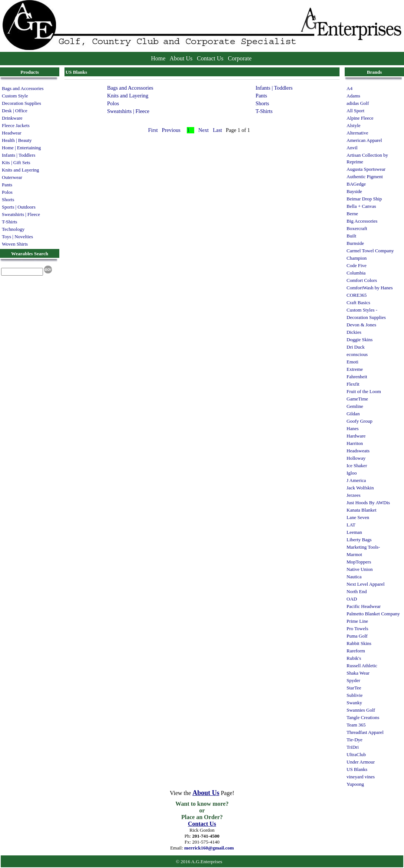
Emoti (352, 362)
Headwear (12, 133)
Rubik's (354, 658)
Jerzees (354, 495)
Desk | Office (15, 111)
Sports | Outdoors (19, 207)
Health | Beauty (17, 140)
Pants (7, 185)
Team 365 (356, 725)
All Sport (355, 111)
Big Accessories (362, 221)
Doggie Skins (360, 340)
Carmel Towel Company (370, 251)
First (153, 130)
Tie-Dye (355, 740)
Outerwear (12, 177)
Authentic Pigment (365, 177)
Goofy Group (360, 421)
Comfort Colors (362, 280)
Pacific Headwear (364, 606)
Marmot (354, 554)
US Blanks (357, 769)
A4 (350, 88)
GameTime (357, 399)
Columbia (356, 273)
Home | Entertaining (21, 148)
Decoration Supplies (21, 103)
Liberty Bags (359, 540)
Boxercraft (357, 228)
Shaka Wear (358, 673)
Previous (171, 130)
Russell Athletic (362, 666)
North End (357, 591)
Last (217, 130)
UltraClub (356, 754)
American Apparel (364, 140)
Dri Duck (356, 347)
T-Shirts (9, 222)
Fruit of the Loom (364, 391)
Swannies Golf (361, 710)
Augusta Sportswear (366, 169)
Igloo (352, 473)
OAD (352, 599)
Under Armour (361, 762)
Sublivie (355, 695)
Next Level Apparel (366, 584)
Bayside (354, 191)
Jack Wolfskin (360, 488)
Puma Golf (357, 636)
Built (351, 236)
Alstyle (354, 125)
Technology (13, 229)
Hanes (353, 428)
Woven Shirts (15, 244)
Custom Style (15, 96)
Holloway (356, 458)
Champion (357, 258)
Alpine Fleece (360, 118)
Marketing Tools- (363, 547)
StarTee (354, 688)
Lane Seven (358, 517)
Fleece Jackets (16, 125)
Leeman (354, 532)
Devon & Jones (361, 325)
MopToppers (359, 562)
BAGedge (356, 184)
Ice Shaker (357, 465)
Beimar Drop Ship (364, 199)
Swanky (354, 703)
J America (356, 480)
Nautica (354, 577)
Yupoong (355, 784)
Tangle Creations (363, 717)
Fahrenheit (357, 377)
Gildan (353, 414)
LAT (351, 525)
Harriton (355, 443)
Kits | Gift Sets (16, 162)
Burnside (355, 243)
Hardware (356, 436)
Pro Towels (357, 628)
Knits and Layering (20, 170)
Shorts (8, 199)
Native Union (360, 569)
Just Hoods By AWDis (368, 503)
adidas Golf (358, 103)
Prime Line (357, 621)
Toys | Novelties (17, 237)
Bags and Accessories (23, 88)
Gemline (355, 406)
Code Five (357, 265)
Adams (353, 96)
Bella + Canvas (361, 206)
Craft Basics (358, 302)
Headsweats (358, 451)
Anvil (352, 148)
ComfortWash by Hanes (370, 288)
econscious (357, 354)
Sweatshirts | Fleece (21, 214)
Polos (7, 192)
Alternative (357, 133)
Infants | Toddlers (19, 155)
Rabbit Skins (359, 643)
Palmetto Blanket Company (373, 614)
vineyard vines (361, 777)
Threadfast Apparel (365, 732)
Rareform (356, 651)
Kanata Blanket (362, 510)
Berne (352, 214)
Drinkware (12, 118)
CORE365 (357, 295)
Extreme (355, 369)
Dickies (354, 332)
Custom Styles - (362, 310)
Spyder (353, 680)
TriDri (353, 747)
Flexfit (353, 384)
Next (203, 130)
